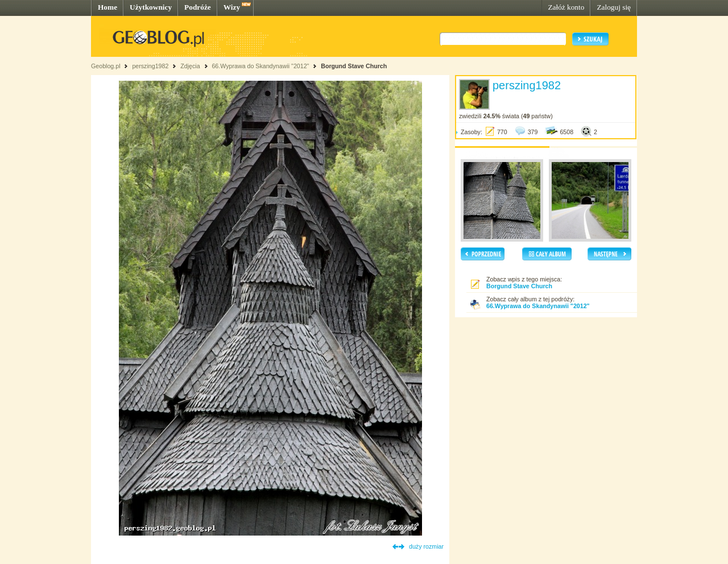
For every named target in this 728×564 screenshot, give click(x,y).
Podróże (198, 7)
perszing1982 (150, 66)
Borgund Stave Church (354, 66)
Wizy (232, 7)
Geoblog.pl (106, 66)
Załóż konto (566, 7)
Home (107, 7)
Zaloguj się (614, 7)
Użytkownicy (151, 7)
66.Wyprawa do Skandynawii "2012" (260, 66)
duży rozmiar (426, 546)
